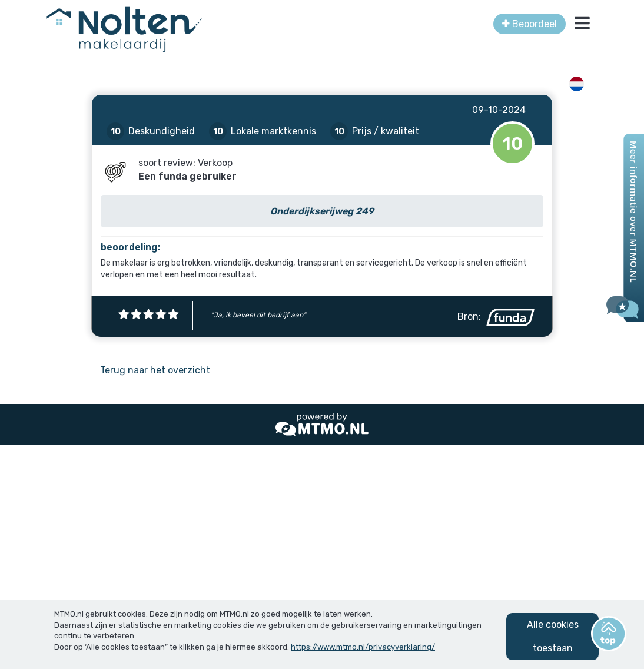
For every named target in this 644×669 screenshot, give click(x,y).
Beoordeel (530, 24)
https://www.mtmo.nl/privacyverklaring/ (363, 647)
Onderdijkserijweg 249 (322, 211)
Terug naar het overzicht (155, 370)
